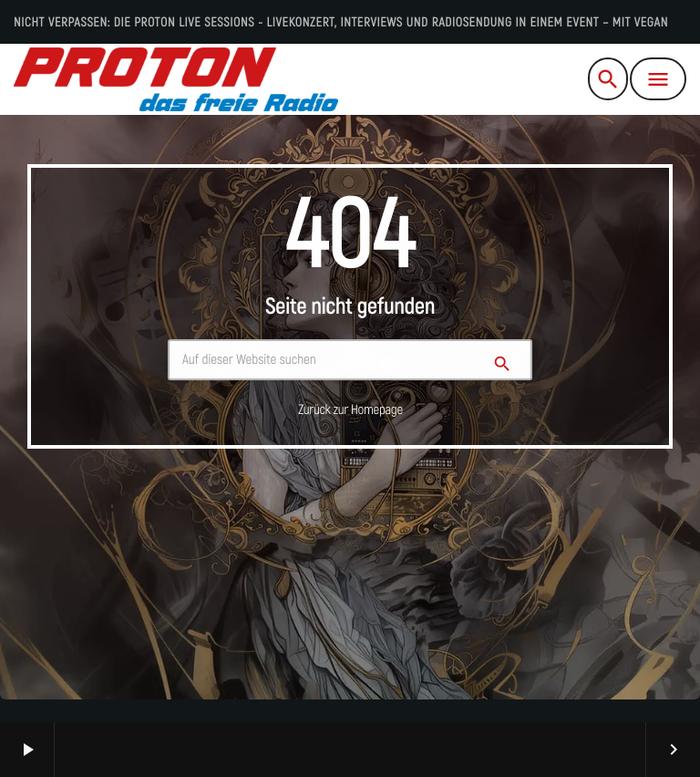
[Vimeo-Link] (176, 79)
